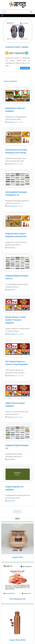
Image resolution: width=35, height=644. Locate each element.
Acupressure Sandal (17, 47)
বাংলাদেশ (20, 122)
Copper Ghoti (18, 557)
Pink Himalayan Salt (17, 599)
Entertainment (11, 122)
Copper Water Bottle (17, 640)
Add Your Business (25, 68)
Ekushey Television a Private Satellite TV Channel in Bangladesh (16, 320)
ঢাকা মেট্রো (21, 334)
